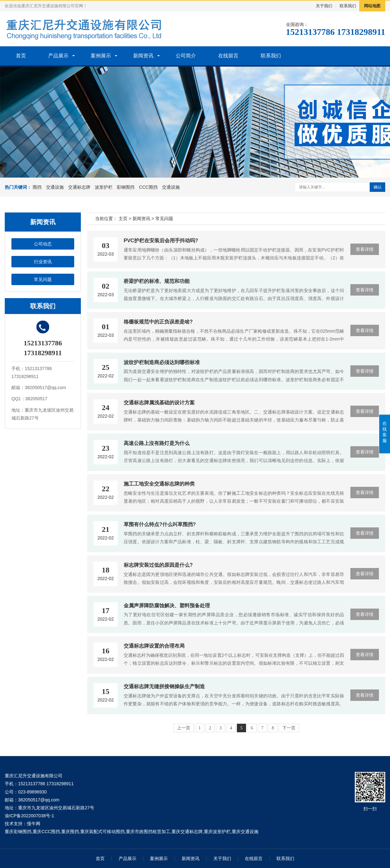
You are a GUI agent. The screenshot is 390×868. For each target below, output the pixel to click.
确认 (378, 187)
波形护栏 (104, 187)
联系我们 (348, 6)
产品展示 (58, 56)
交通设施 (55, 187)
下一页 (289, 728)
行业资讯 (43, 262)
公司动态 (43, 244)
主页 (123, 219)
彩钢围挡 (126, 187)
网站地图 (372, 6)
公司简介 (186, 56)
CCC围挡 (148, 187)
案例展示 (101, 56)
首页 (21, 56)
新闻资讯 (143, 56)
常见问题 (43, 279)
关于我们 (324, 6)
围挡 (37, 187)
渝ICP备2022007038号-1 (29, 816)
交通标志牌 (79, 187)
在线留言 (228, 56)
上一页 (184, 728)
